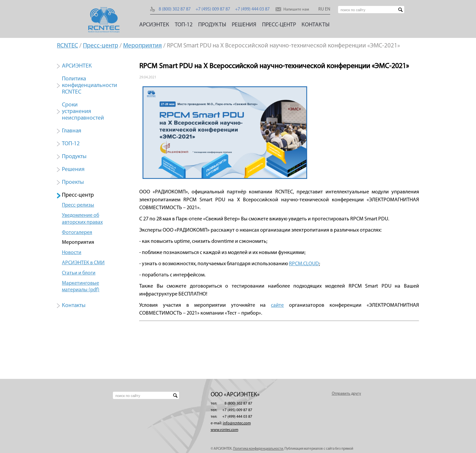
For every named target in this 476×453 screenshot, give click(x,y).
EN (328, 9)
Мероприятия (143, 46)
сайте (277, 305)
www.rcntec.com (225, 430)
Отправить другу (346, 394)
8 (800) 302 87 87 (175, 9)
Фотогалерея (77, 233)
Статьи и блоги (79, 273)
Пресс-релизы (78, 205)
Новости (72, 253)
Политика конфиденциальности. (258, 449)
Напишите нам (296, 10)
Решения (244, 25)
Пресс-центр (279, 25)
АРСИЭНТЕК (154, 25)
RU (321, 9)
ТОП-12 (184, 25)
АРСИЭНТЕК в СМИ (83, 263)
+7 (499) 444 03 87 (252, 9)
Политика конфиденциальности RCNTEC (90, 85)
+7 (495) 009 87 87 (213, 9)
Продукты (212, 25)
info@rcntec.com (237, 423)
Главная (72, 131)
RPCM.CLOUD (304, 264)
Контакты (316, 25)
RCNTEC (67, 46)
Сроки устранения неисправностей (83, 112)
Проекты (73, 182)
